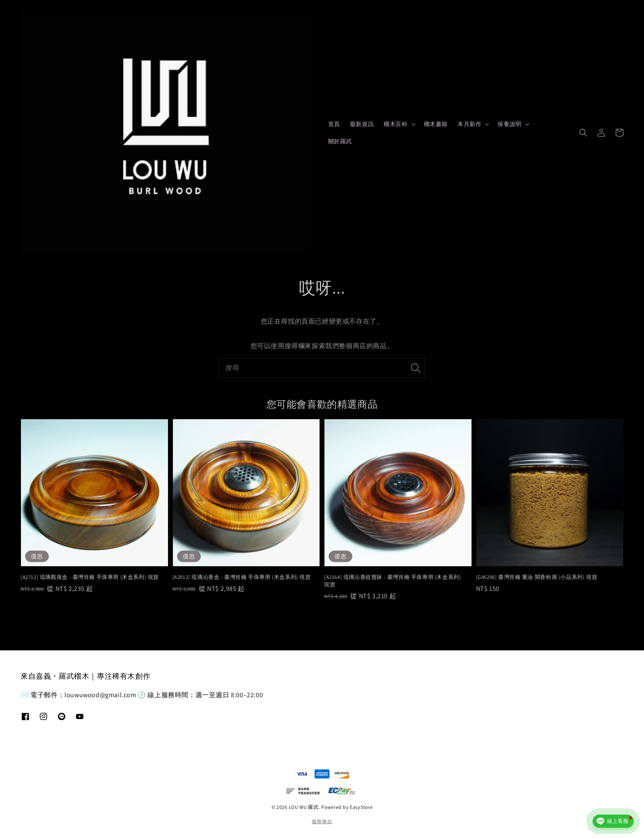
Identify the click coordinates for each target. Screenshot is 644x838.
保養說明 (509, 124)
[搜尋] (416, 368)
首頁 (334, 124)
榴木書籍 (436, 124)
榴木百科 (396, 124)
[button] (583, 133)
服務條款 (322, 821)
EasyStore (361, 807)
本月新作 (469, 124)
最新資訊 (362, 124)
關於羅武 (340, 141)
